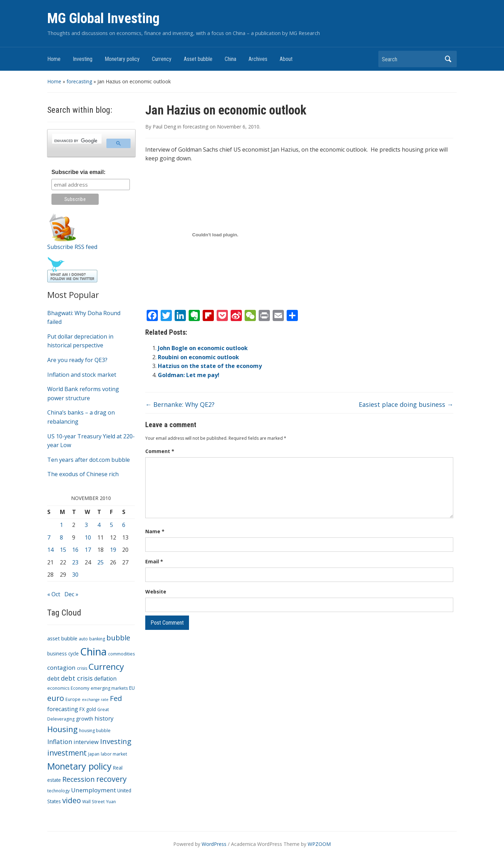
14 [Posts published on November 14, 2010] (50, 550)
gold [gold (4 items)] (91, 709)
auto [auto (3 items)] (83, 639)
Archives (258, 59)
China (230, 59)
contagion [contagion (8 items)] (61, 668)
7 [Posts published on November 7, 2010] (49, 537)
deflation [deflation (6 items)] (105, 679)
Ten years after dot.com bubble (89, 460)
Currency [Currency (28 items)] (106, 666)
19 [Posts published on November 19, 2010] (113, 550)
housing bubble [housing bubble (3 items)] (95, 731)
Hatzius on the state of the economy (210, 366)
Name (155, 531)
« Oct (54, 594)
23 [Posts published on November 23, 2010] (75, 562)
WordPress (214, 844)
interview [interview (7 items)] (86, 742)
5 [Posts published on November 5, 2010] (111, 525)
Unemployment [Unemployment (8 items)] (93, 790)
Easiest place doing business (406, 404)
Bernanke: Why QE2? (180, 404)
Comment (160, 451)
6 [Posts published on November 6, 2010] (124, 525)
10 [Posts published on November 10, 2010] (88, 537)
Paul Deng (164, 127)
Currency (162, 59)
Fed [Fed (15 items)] (116, 698)
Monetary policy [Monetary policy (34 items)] (79, 766)
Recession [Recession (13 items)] (79, 779)
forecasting (79, 81)
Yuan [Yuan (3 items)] (111, 802)
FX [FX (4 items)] (82, 709)
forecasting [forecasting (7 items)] (63, 709)
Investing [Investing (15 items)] (116, 741)
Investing (83, 59)
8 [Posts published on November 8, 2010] (61, 537)
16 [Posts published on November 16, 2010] (75, 550)
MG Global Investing (103, 18)
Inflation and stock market (82, 375)
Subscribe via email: (79, 172)
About (286, 59)
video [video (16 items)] (72, 800)
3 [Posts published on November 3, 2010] (86, 525)
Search (448, 59)
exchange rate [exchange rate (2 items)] (95, 700)
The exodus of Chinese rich (83, 474)
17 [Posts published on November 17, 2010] (88, 550)
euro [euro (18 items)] (56, 698)
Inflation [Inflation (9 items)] (60, 742)
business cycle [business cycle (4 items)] (63, 654)
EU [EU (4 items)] (132, 688)
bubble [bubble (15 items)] (118, 638)
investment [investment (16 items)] (67, 753)
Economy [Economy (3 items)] (80, 688)
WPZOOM (319, 844)
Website (156, 592)
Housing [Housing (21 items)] (62, 729)
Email (154, 561)
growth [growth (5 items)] (85, 718)
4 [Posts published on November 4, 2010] (99, 525)
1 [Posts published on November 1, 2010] (61, 525)
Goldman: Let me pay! (189, 375)
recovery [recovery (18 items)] (111, 779)
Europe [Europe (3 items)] (73, 699)
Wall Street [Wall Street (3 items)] (93, 802)
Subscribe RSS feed (72, 247)
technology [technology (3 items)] (58, 791)
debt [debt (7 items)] (53, 678)
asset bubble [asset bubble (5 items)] (62, 638)
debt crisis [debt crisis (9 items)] (77, 678)
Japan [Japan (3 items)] (94, 754)
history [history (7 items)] (104, 718)
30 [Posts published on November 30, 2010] (75, 575)
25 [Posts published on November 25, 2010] (100, 562)
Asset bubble (198, 59)
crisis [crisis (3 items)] (82, 668)
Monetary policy (122, 59)
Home (54, 59)
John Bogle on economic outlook (203, 348)
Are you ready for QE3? (77, 360)
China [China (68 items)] (93, 652)
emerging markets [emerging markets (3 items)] (109, 688)
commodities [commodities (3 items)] (121, 654)
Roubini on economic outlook (198, 357)
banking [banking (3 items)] (97, 639)
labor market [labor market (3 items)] (114, 754)
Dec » (71, 594)
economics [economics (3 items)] (58, 688)
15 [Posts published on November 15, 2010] (63, 550)
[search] (76, 141)
